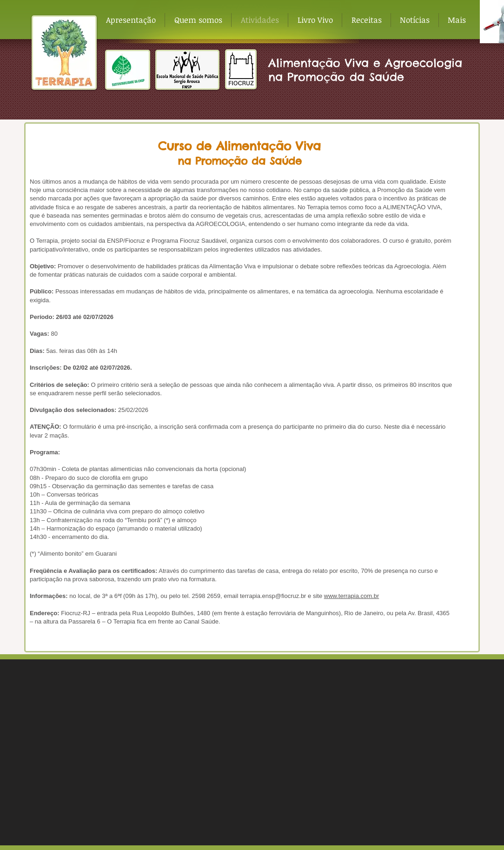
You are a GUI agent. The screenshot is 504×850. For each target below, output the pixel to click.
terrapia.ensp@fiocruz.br (273, 596)
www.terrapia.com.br (351, 596)
